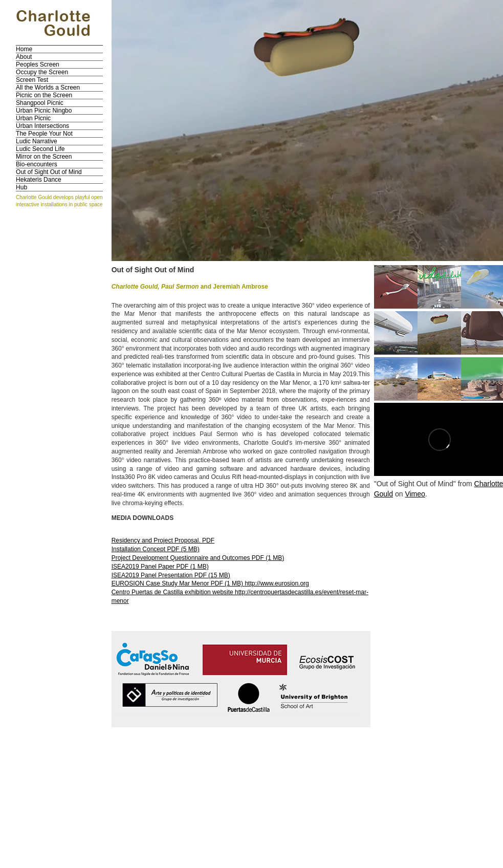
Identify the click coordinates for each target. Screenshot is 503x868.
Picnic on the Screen (44, 95)
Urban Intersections (42, 126)
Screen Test (32, 80)
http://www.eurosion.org (277, 583)
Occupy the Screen (42, 72)
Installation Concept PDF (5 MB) (156, 549)
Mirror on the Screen (44, 157)
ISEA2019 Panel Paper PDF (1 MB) (160, 567)
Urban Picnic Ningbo (44, 111)
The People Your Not (44, 134)
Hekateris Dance (39, 180)
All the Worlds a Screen (48, 88)
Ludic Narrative (37, 141)
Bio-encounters (37, 164)
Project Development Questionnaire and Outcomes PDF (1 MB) (198, 558)
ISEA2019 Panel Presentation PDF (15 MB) (171, 575)
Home (24, 49)
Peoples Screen (38, 64)
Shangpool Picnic (40, 103)
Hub (21, 187)
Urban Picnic (33, 118)
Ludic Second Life (40, 149)
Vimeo (415, 494)
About (24, 57)
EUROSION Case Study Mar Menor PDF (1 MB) (178, 583)
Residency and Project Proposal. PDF (163, 540)
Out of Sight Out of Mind (49, 172)
